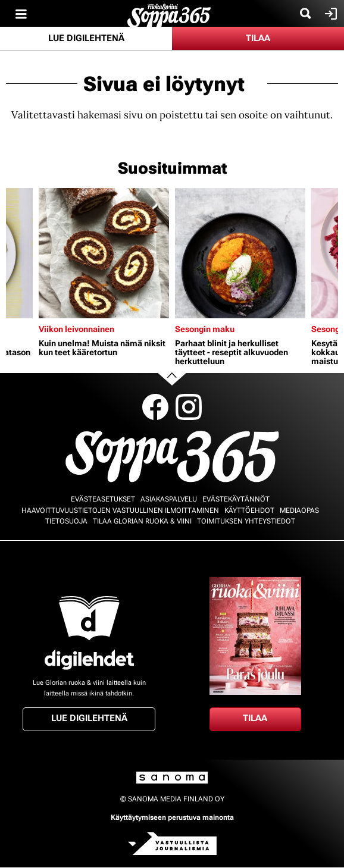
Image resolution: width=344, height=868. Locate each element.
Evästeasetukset (103, 499)
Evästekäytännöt (236, 499)
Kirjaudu (329, 14)
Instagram (189, 407)
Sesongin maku (205, 329)
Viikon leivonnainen (76, 329)
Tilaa (258, 38)
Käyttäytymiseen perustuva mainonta (172, 817)
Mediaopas (299, 510)
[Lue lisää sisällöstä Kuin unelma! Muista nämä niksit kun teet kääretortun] (104, 253)
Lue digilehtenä (86, 38)
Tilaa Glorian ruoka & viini (142, 521)
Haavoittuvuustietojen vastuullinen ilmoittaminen (120, 510)
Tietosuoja (66, 521)
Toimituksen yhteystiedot (246, 521)
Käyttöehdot (249, 510)
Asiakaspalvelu (169, 499)
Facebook (155, 407)
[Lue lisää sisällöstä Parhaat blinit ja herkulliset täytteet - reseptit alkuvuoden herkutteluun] (240, 253)
